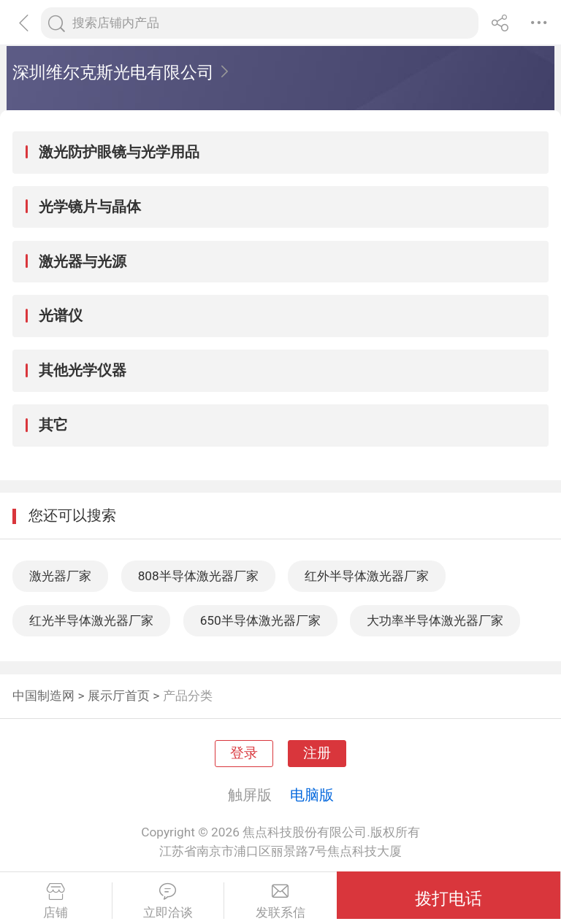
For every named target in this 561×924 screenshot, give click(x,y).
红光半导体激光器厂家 (91, 620)
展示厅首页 (119, 696)
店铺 (56, 901)
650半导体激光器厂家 (260, 620)
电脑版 (312, 795)
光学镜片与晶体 (90, 207)
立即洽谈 (168, 901)
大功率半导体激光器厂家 (435, 620)
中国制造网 (43, 696)
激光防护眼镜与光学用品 (119, 152)
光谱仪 (61, 315)
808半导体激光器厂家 (198, 576)
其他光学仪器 (83, 370)
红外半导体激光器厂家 (367, 576)
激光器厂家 (60, 576)
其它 (53, 425)
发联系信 (280, 901)
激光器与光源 (83, 261)
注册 (317, 753)
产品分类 (188, 696)
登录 (244, 753)
